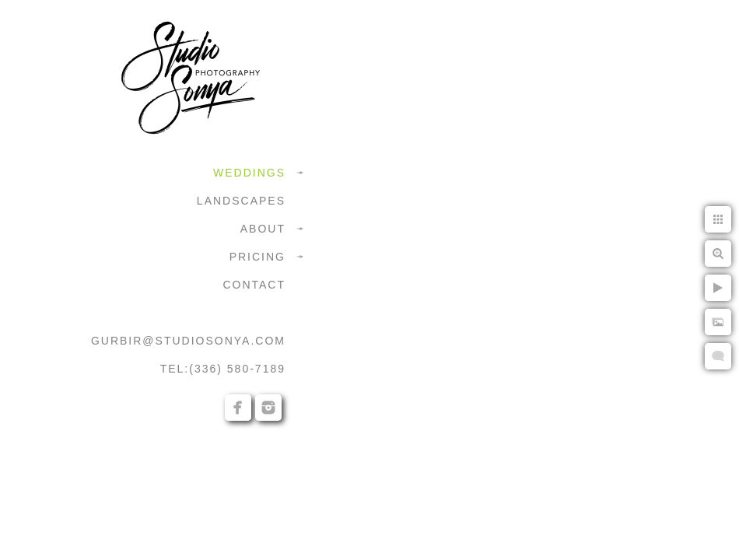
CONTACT (254, 285)
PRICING (257, 257)
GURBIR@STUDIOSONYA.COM (188, 341)
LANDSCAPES (241, 201)
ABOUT (263, 229)
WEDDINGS (249, 173)
